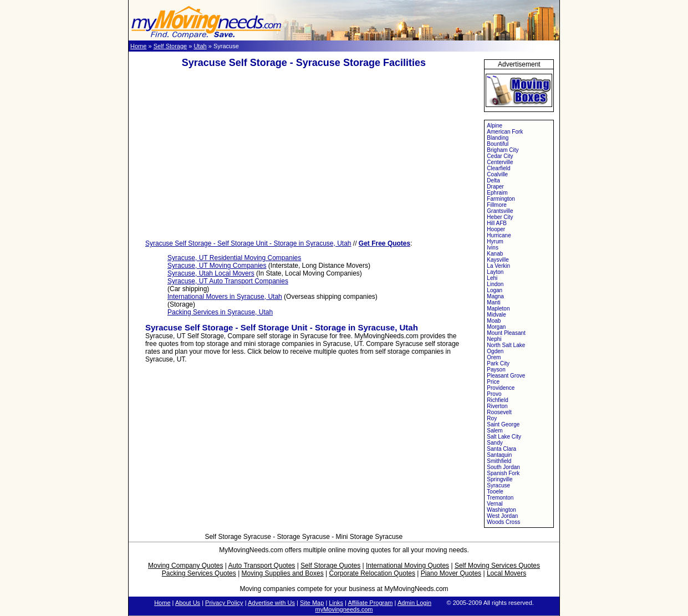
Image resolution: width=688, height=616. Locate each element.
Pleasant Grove (506, 376)
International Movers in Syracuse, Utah (225, 297)
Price (493, 382)
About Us (188, 603)
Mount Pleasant (506, 333)
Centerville (500, 162)
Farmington (501, 199)
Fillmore (497, 205)
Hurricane (499, 235)
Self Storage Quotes (330, 566)
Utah (200, 46)
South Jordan (503, 467)
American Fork (505, 132)
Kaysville (498, 260)
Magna (495, 296)
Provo (494, 394)
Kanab (495, 254)
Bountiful (498, 144)
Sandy (495, 443)
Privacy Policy (224, 603)
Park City (498, 363)
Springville (500, 479)
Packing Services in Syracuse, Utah (220, 312)
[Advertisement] (304, 154)
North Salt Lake (506, 345)
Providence (501, 388)
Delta (493, 180)
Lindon (495, 284)
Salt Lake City (504, 437)
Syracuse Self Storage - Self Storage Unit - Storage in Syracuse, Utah (248, 243)
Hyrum (495, 241)
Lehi (492, 278)
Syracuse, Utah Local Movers (211, 273)
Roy (492, 418)
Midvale (496, 315)
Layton (495, 272)
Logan (495, 290)
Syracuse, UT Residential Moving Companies (234, 258)
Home (138, 46)
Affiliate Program (370, 603)
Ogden (495, 351)
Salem (495, 431)
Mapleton (498, 309)
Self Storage (170, 46)
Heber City (500, 217)
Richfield (497, 400)
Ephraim (497, 193)
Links (336, 603)
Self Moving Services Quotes (497, 566)
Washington (501, 510)
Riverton (497, 406)
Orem (494, 357)
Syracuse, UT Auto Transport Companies (228, 281)
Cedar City (500, 156)
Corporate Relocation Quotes (372, 573)
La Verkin (498, 266)
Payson (496, 370)
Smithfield (499, 461)
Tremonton (500, 498)
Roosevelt (499, 412)
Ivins (493, 248)
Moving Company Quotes (185, 566)
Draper (495, 187)
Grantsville (500, 211)
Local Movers (506, 573)
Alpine (495, 126)
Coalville (497, 174)
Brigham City (503, 150)
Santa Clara (501, 449)
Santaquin (499, 455)
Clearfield (498, 168)
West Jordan (502, 516)
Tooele (495, 492)
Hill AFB (497, 223)
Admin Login (414, 603)
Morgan (496, 327)
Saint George (503, 424)
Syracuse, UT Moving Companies (217, 266)
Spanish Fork (503, 473)
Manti (493, 302)
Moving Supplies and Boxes (283, 573)
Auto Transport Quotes (262, 566)
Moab (494, 321)
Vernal (495, 504)
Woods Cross (503, 522)
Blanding (498, 138)
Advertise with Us (271, 603)
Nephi (494, 339)
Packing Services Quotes (199, 573)
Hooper (496, 229)
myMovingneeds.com (344, 609)
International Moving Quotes (407, 566)
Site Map (312, 603)
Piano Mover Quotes (451, 573)
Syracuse (498, 485)
